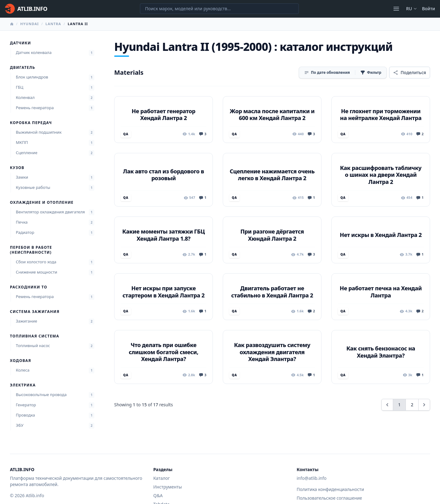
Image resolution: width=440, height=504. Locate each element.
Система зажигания (35, 312)
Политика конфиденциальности (330, 489)
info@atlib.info (312, 478)
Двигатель (22, 68)
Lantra (53, 24)
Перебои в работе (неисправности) (31, 250)
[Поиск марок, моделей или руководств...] (219, 9)
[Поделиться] (410, 73)
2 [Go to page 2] (412, 405)
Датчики (20, 43)
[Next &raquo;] (424, 405)
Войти (429, 9)
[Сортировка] (327, 73)
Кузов (17, 168)
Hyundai (29, 24)
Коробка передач (31, 123)
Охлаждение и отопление (42, 203)
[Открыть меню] (396, 9)
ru (412, 9)
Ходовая (20, 361)
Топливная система (35, 336)
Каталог (162, 478)
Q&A (158, 495)
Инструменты (168, 487)
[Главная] (26, 9)
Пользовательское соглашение (329, 498)
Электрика (23, 385)
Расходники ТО (29, 287)
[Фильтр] (371, 73)
